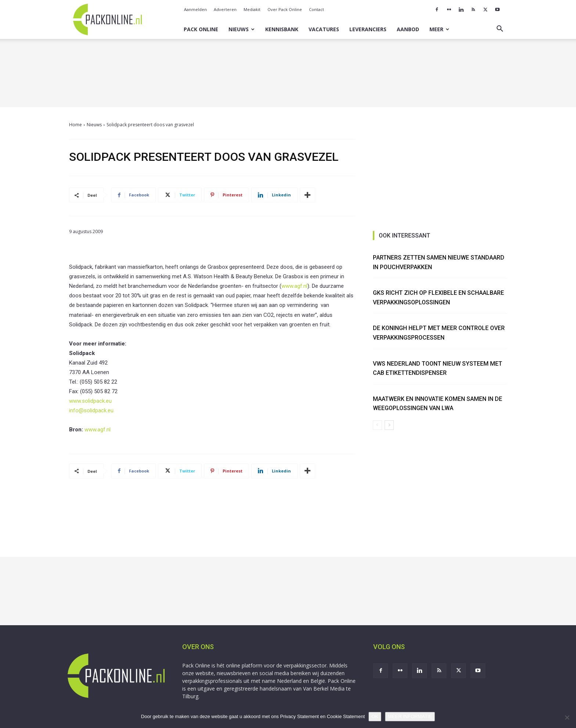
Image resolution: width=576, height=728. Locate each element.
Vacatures (324, 29)
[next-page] (389, 425)
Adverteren (225, 9)
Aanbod (408, 29)
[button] (500, 30)
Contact (316, 9)
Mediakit (252, 9)
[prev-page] (377, 425)
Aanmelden (195, 9)
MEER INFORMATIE (410, 716)
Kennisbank (282, 29)
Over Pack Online (285, 9)
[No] (567, 717)
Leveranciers (368, 29)
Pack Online (201, 29)
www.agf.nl (294, 286)
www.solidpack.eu (90, 401)
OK (375, 716)
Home (75, 125)
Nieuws (242, 29)
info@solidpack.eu (91, 410)
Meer (439, 29)
